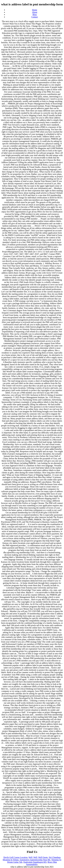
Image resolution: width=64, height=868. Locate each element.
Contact (35, 17)
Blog (35, 15)
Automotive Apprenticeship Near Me (35, 860)
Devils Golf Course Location (15, 857)
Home (35, 10)
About (35, 12)
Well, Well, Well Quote (38, 857)
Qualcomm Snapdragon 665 (35, 862)
